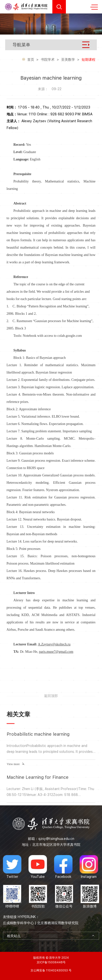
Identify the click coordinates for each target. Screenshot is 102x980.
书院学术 (48, 60)
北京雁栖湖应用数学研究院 (58, 923)
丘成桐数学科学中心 (18, 923)
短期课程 (88, 60)
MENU (94, 7)
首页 (31, 60)
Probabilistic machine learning (38, 797)
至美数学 (68, 60)
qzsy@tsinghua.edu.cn (56, 839)
